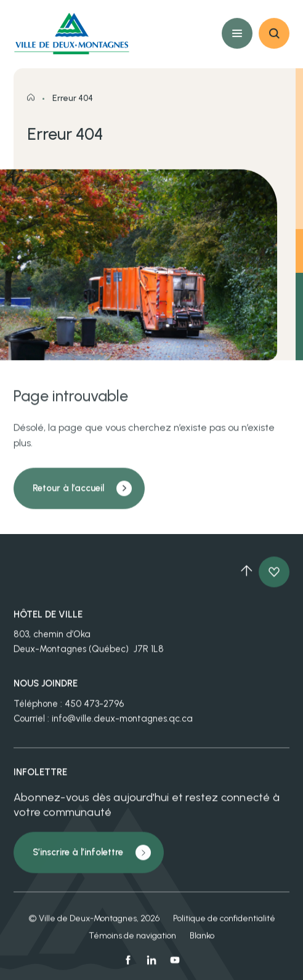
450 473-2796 (94, 710)
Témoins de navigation (132, 942)
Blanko (202, 942)
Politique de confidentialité (224, 925)
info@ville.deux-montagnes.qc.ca (122, 725)
